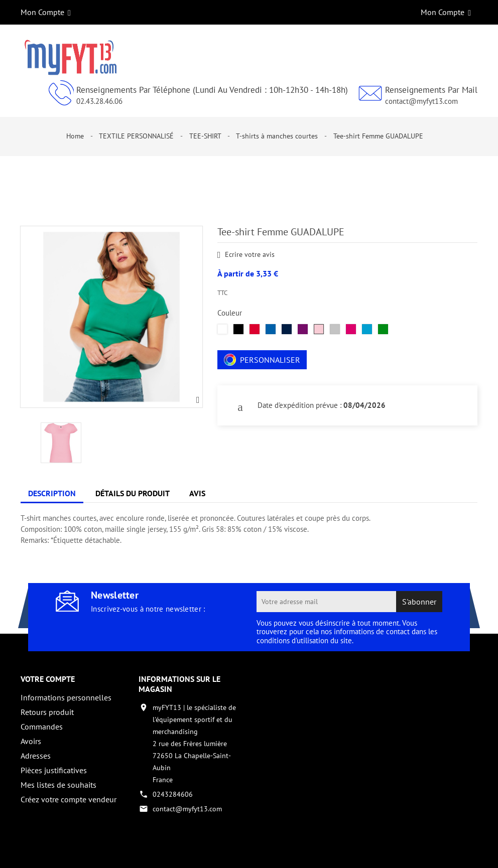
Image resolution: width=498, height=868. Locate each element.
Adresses (36, 756)
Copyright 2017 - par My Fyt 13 (69, 851)
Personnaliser (262, 360)
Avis (197, 493)
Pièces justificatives (54, 770)
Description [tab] (52, 493)
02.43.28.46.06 (99, 101)
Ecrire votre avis (246, 255)
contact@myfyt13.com (421, 101)
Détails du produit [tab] (133, 493)
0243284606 (173, 794)
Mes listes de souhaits (58, 785)
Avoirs (31, 741)
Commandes (42, 727)
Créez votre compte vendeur (69, 799)
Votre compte (48, 679)
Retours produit (47, 712)
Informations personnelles (66, 697)
